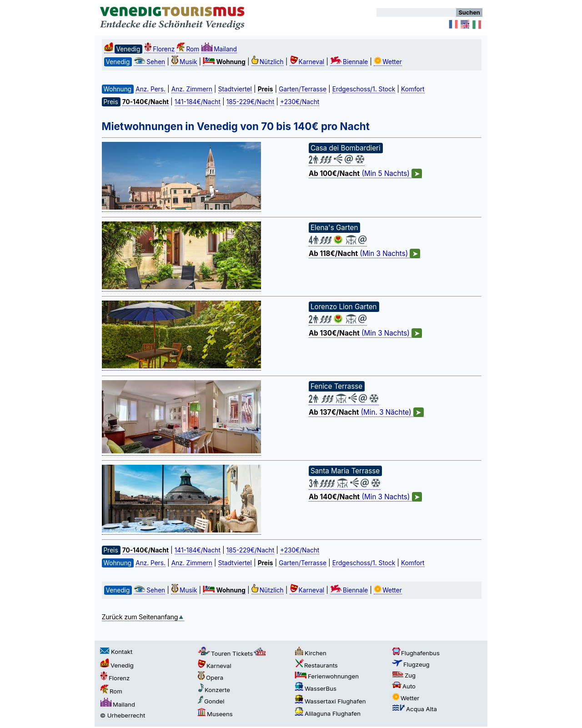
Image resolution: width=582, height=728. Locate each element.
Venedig (117, 665)
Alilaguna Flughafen (328, 713)
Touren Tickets (232, 653)
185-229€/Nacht (250, 102)
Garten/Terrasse (303, 89)
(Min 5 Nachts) (365, 174)
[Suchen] (416, 13)
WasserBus (316, 688)
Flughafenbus (416, 653)
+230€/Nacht (300, 102)
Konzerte (214, 690)
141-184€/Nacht (198, 102)
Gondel (211, 701)
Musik (184, 62)
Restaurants (316, 665)
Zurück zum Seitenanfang (143, 617)
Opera (210, 678)
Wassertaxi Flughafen (330, 701)
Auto (404, 686)
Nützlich (268, 62)
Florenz (159, 49)
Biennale (349, 62)
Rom (188, 49)
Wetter (388, 62)
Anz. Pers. (151, 89)
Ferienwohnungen (327, 676)
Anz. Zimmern (192, 89)
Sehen (149, 62)
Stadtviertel (235, 89)
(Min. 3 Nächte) (366, 412)
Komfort (413, 89)
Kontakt (116, 652)
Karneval (307, 62)
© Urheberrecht (123, 715)
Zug (404, 675)
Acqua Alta (414, 709)
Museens (215, 714)
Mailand (219, 49)
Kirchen (311, 653)
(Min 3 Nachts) (364, 254)
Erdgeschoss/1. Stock (364, 89)
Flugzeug (411, 664)
